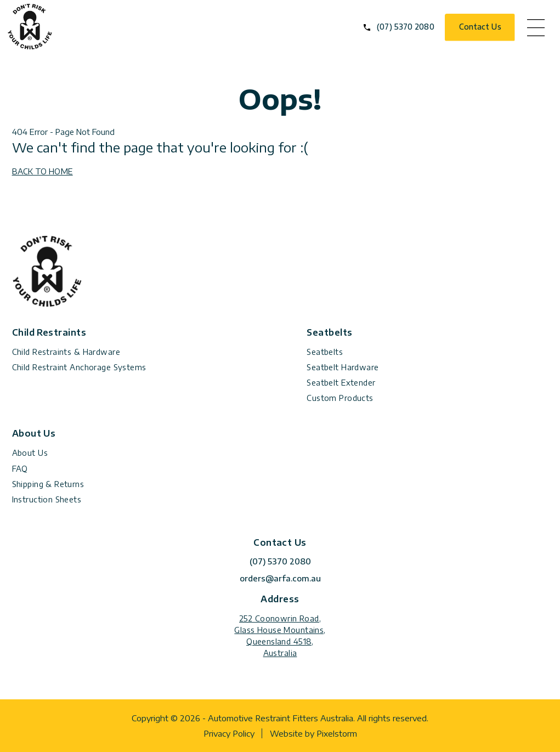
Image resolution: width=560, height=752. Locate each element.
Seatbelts (325, 352)
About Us (30, 453)
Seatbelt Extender (341, 383)
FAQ (20, 469)
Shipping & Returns (48, 484)
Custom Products (340, 398)
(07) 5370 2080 (405, 27)
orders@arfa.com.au (280, 578)
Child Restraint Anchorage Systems (79, 367)
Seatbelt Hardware (343, 367)
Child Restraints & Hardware (66, 352)
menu (536, 27)
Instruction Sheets (47, 499)
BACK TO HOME (43, 171)
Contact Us (480, 27)
